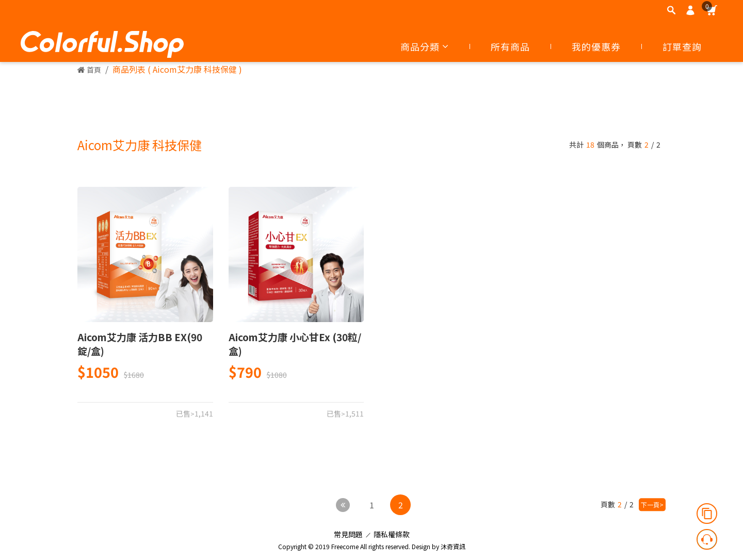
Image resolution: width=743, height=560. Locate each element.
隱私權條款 (392, 532)
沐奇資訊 (453, 544)
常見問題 (348, 532)
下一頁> (652, 505)
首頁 (89, 70)
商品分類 (425, 46)
